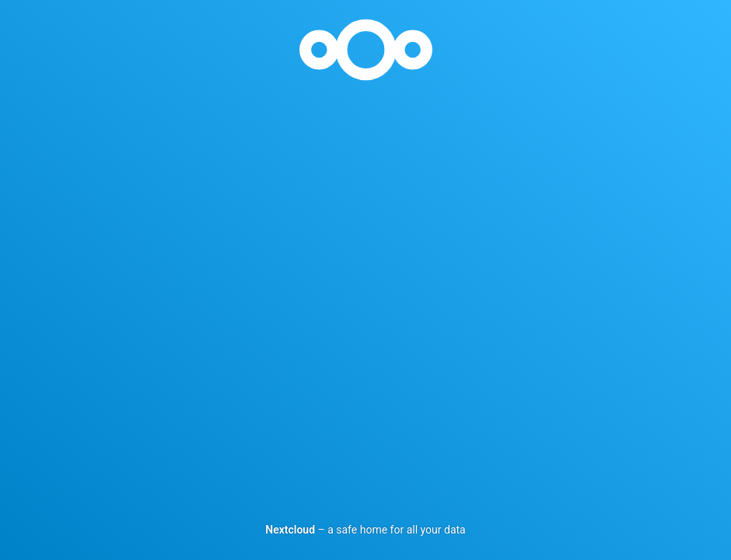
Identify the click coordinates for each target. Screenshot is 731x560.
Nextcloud (290, 530)
